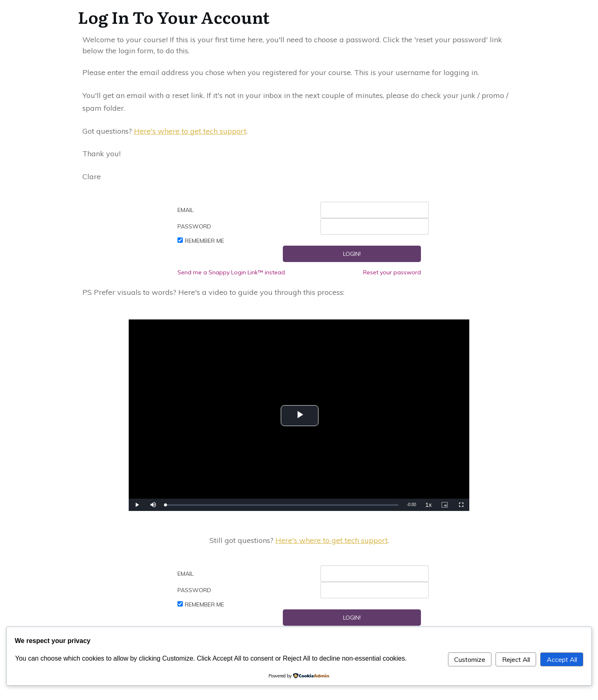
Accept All (562, 659)
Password (194, 226)
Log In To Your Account (174, 17)
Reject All (516, 659)
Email (185, 210)
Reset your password (392, 272)
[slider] (282, 505)
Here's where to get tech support (190, 131)
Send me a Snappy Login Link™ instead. (232, 272)
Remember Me (205, 241)
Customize (470, 659)
